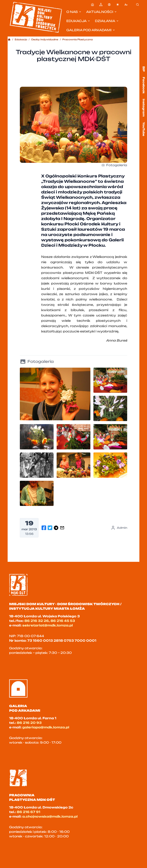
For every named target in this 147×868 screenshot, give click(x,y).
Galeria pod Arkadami (91, 30)
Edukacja (78, 21)
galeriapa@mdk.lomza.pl (46, 727)
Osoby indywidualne (45, 39)
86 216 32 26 (37, 621)
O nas (74, 12)
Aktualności (102, 12)
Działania (107, 21)
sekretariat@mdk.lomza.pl (48, 625)
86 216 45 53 (63, 621)
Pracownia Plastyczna (78, 39)
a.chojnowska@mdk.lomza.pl (50, 816)
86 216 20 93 (29, 723)
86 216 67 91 (29, 812)
